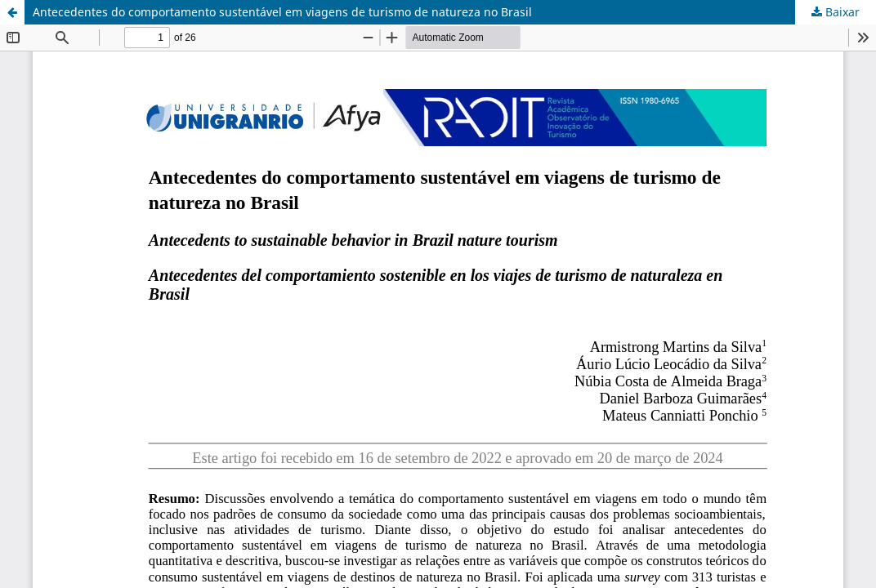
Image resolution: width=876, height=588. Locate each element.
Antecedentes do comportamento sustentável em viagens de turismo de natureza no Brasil (282, 12)
